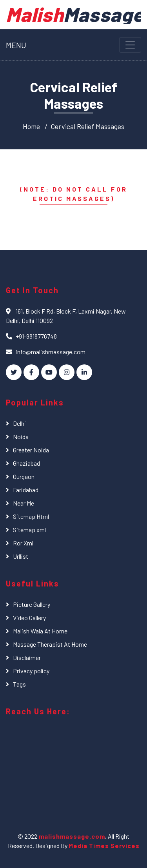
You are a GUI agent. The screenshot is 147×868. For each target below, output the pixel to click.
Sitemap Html (31, 516)
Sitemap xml (29, 530)
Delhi (19, 423)
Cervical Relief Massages (87, 126)
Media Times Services (104, 846)
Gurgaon (24, 476)
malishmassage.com (71, 836)
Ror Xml (23, 543)
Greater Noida (31, 450)
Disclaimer (27, 657)
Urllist (21, 556)
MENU (16, 45)
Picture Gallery (32, 604)
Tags (19, 684)
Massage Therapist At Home (50, 644)
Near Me (24, 503)
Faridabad (26, 490)
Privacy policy (31, 671)
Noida (21, 437)
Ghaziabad (26, 463)
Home (31, 126)
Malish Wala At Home (40, 631)
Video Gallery (29, 618)
